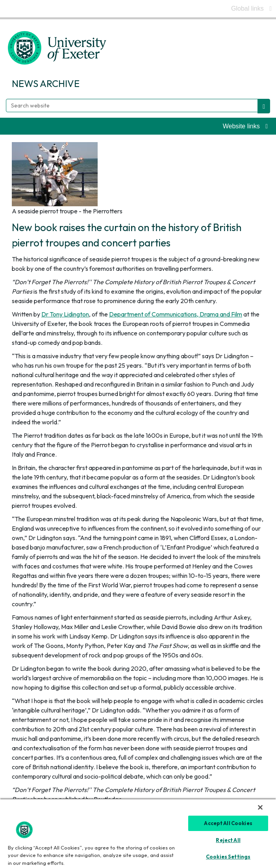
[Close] (260, 807)
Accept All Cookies (228, 823)
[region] (138, 833)
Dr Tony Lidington (65, 314)
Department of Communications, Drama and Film (176, 314)
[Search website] (132, 105)
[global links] (252, 9)
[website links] (245, 126)
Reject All (228, 840)
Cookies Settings (228, 857)
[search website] (264, 106)
